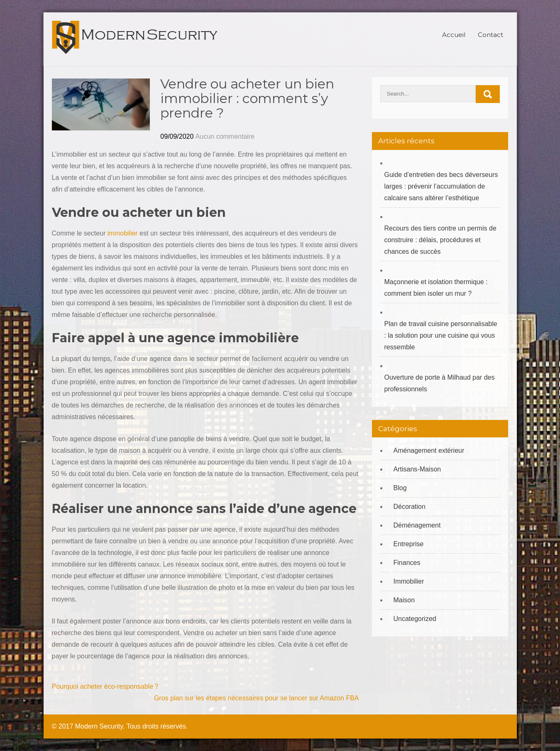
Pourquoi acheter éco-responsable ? (105, 686)
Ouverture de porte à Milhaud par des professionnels (440, 383)
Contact (490, 35)
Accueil (454, 35)
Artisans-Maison (417, 469)
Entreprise (409, 544)
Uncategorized (415, 619)
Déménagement (417, 525)
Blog (400, 488)
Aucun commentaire (225, 136)
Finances (407, 563)
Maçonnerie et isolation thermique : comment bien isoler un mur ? (436, 288)
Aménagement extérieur (429, 450)
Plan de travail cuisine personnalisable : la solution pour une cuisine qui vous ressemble (441, 335)
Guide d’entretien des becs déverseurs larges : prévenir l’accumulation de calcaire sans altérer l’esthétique (441, 186)
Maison (404, 600)
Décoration (410, 507)
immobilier (121, 233)
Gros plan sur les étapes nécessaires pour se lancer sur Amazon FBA (257, 698)
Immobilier (409, 581)
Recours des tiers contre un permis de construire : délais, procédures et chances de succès (440, 240)
